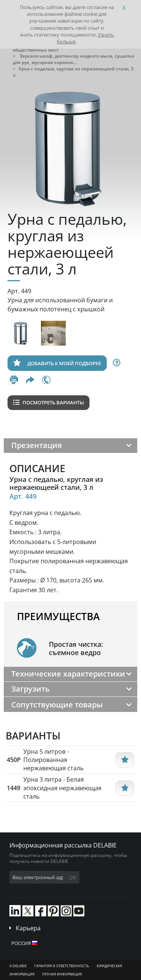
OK (73, 877)
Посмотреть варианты (49, 402)
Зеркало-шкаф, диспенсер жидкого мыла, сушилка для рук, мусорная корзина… (74, 59)
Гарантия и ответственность (62, 966)
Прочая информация (62, 974)
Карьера (28, 928)
